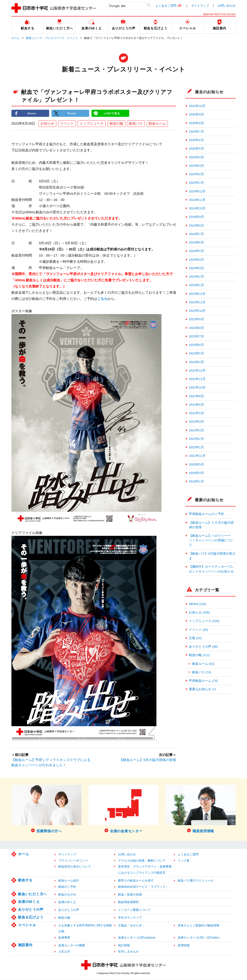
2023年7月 (196, 336)
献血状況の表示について (75, 867)
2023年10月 (197, 311)
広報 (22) (195, 638)
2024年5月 (196, 251)
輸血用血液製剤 (128, 902)
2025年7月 (196, 132)
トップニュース (92, 124)
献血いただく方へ (32, 894)
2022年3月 (196, 430)
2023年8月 (196, 328)
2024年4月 (196, 260)
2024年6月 (196, 242)
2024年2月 (196, 277)
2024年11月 (197, 200)
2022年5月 (196, 413)
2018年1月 (196, 481)
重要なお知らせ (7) (202, 689)
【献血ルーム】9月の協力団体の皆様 (148, 760)
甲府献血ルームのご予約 (207, 514)
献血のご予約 (67, 887)
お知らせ (47, 124)
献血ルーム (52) (203, 664)
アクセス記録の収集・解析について (142, 861)
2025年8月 (196, 123)
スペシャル (27, 925)
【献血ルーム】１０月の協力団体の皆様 (211, 525)
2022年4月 (196, 422)
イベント (67, 124)
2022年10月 (197, 387)
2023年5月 (196, 353)
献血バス (136, 124)
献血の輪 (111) (199, 655)
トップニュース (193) (204, 621)
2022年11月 (197, 379)
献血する (25, 880)
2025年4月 (196, 157)
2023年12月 (197, 294)
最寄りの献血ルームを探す (136, 881)
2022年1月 (196, 447)
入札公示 (64, 952)
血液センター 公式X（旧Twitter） (200, 938)
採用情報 (184, 946)
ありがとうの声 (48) (203, 647)
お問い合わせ (227, 6)
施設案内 (25, 945)
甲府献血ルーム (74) (203, 681)
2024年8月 (196, 226)
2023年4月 (196, 362)
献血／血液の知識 (130, 895)
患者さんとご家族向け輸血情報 (199, 926)
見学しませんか (128, 952)
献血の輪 (116, 124)
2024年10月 (197, 208)
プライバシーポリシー (73, 861)
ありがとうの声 (31, 910)
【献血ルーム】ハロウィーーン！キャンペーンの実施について (211, 540)
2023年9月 (196, 319)
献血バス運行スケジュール (196, 881)
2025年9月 (196, 114)
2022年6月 (196, 405)
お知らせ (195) (199, 612)
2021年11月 (197, 456)
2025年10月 (197, 106)
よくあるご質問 (166, 6)
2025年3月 (196, 166)
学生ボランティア (130, 918)
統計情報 (124, 946)
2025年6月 (196, 140)
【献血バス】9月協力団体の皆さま (212, 556)
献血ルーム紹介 (69, 881)
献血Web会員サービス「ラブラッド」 (143, 887)
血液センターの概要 (72, 946)
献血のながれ (67, 895)
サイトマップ (200, 6)
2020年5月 (196, 464)
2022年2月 (196, 439)
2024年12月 (197, 191)
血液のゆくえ (29, 902)
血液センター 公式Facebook (137, 938)
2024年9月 (196, 217)
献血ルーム (157, 124)
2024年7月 (196, 234)
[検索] (129, 6)
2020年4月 (196, 473)
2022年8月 (196, 396)
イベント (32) (199, 630)
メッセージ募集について (134, 910)
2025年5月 (196, 149)
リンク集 (184, 861)
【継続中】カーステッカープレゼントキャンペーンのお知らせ (211, 569)
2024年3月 (196, 268)
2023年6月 (196, 345)
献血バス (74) (202, 672)
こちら (102, 299)
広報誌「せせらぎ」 (131, 926)
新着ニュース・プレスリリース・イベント (52, 38)
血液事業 (64, 938)
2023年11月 (197, 302)
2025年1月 (196, 183)
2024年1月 (196, 285)
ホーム (16, 38)
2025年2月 (196, 174)
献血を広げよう (31, 917)
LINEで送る (112, 113)
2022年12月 (197, 371)
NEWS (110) (198, 604)
